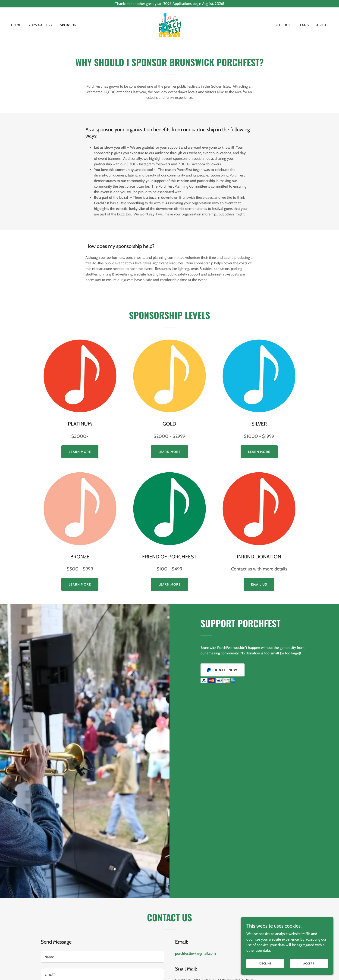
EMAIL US (259, 584)
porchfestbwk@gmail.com (195, 953)
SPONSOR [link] (68, 25)
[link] (169, 25)
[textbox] (102, 957)
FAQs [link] (304, 25)
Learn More (80, 452)
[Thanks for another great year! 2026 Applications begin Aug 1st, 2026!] (169, 4)
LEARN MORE (169, 452)
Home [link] (16, 25)
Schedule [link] (284, 25)
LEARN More (169, 584)
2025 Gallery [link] (41, 25)
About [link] (322, 25)
